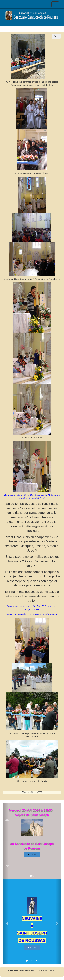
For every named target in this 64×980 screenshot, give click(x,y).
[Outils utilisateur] (56, 36)
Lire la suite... (32, 855)
